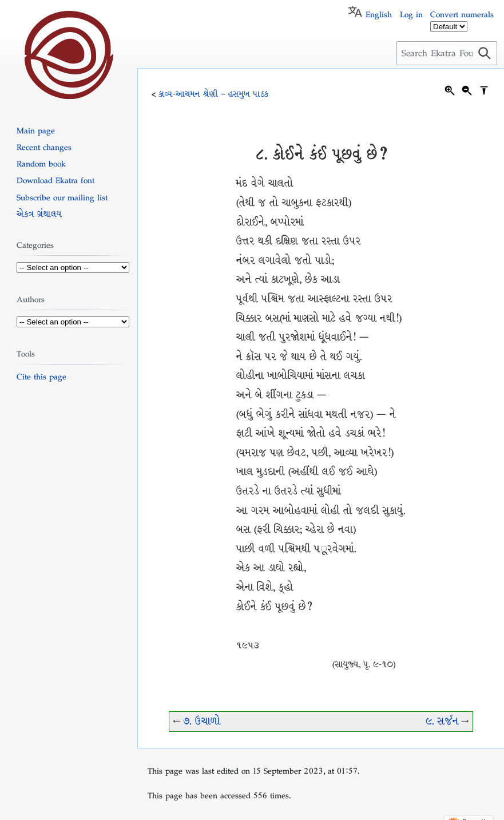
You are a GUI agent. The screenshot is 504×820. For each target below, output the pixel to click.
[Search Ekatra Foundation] (447, 53)
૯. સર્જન (442, 721)
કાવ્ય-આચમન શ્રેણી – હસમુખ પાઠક (213, 94)
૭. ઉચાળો (202, 721)
